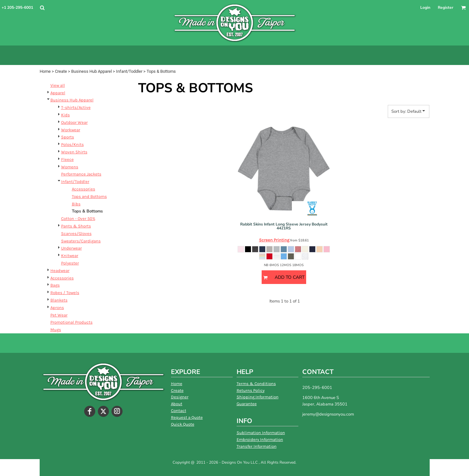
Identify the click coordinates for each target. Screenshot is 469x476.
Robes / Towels (65, 293)
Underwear (72, 248)
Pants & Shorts (76, 226)
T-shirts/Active (76, 107)
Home (45, 71)
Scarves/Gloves (76, 233)
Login (425, 7)
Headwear (60, 270)
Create (61, 71)
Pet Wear (59, 315)
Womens (70, 167)
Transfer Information (257, 446)
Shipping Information (258, 397)
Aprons (57, 308)
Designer (180, 397)
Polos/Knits (72, 144)
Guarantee (247, 404)
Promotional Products (72, 322)
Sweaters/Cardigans (81, 241)
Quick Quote (183, 424)
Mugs (56, 330)
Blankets (59, 300)
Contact (179, 411)
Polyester (70, 263)
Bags (55, 285)
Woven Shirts (74, 152)
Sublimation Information (261, 433)
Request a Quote (187, 417)
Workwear (71, 130)
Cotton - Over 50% (78, 219)
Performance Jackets (81, 174)
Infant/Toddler (129, 71)
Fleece (67, 159)
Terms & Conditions (256, 384)
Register (446, 7)
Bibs (76, 204)
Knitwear (70, 256)
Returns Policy (251, 390)
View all (58, 85)
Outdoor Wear (74, 122)
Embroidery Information (260, 439)
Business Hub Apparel (91, 71)
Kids (65, 115)
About (177, 404)
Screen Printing (274, 240)
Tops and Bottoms (89, 196)
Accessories (84, 189)
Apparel (58, 93)
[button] (42, 8)
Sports (68, 137)
